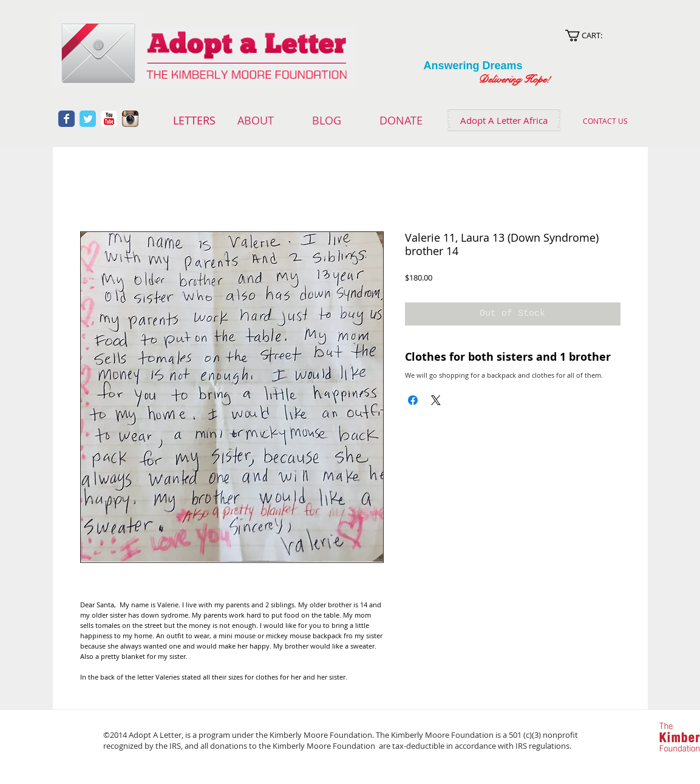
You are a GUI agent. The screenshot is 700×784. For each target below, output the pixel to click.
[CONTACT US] (606, 121)
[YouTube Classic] (109, 119)
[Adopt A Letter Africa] (504, 120)
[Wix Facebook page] (66, 119)
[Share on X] (436, 400)
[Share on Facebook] (413, 400)
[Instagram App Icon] (130, 119)
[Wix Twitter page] (88, 119)
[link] (598, 36)
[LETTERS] (195, 121)
